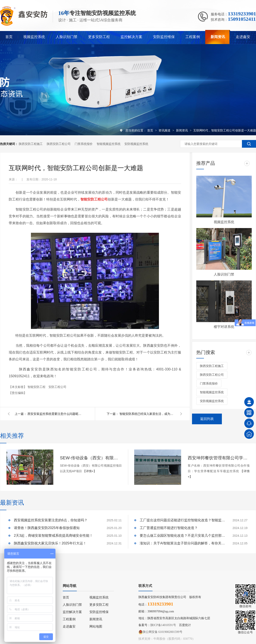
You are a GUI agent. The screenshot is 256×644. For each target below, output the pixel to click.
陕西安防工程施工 (31, 144)
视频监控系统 (34, 37)
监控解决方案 (131, 37)
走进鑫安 (243, 37)
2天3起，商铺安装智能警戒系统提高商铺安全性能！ (53, 536)
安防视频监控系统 (136, 144)
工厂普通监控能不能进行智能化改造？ (169, 528)
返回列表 (207, 419)
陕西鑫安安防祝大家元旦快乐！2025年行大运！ (50, 543)
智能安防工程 (37, 387)
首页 (9, 37)
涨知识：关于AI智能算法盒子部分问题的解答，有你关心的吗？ (182, 543)
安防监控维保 (164, 37)
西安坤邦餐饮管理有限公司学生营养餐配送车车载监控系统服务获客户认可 (219, 458)
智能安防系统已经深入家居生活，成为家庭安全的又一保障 (147, 414)
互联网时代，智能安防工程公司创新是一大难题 (225, 130)
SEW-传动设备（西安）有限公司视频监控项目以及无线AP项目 (91, 458)
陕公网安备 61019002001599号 (160, 632)
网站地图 (96, 626)
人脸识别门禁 (67, 37)
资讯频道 (165, 130)
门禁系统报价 (84, 144)
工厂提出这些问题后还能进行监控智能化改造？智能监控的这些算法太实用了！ (182, 520)
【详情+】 (90, 471)
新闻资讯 (218, 37)
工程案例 (193, 37)
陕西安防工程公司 (59, 144)
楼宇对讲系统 (224, 327)
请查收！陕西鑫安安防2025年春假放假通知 (47, 528)
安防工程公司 (57, 387)
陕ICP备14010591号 (163, 625)
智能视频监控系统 (109, 144)
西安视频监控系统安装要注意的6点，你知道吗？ (51, 520)
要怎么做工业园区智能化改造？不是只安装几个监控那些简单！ (182, 536)
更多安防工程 (99, 37)
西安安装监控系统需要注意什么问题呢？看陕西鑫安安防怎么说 (55, 414)
